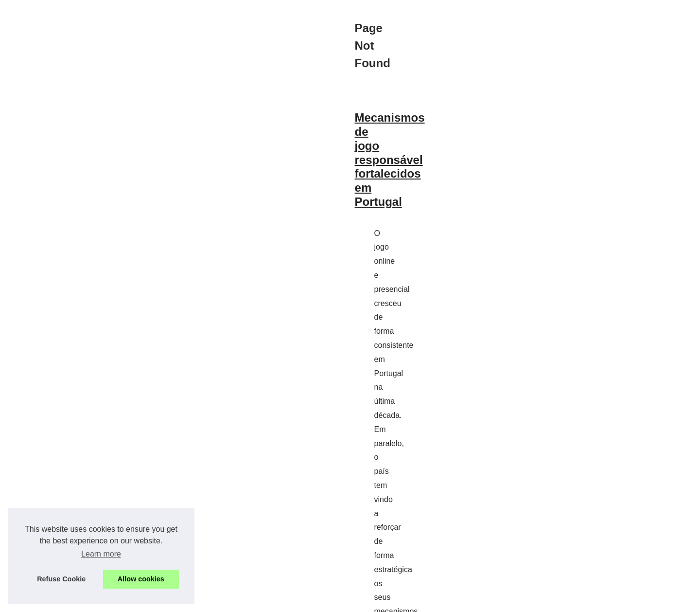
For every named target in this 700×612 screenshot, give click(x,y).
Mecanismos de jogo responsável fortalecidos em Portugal (226, 282)
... (446, 398)
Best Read (524, 236)
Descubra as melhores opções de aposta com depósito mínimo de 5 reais (267, 459)
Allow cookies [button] (141, 579)
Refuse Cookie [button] (61, 579)
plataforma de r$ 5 (437, 532)
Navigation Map (532, 258)
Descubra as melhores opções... (558, 373)
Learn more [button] (101, 554)
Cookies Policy (229, 591)
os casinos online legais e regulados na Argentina (350, 398)
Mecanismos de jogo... (543, 320)
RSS (260, 591)
